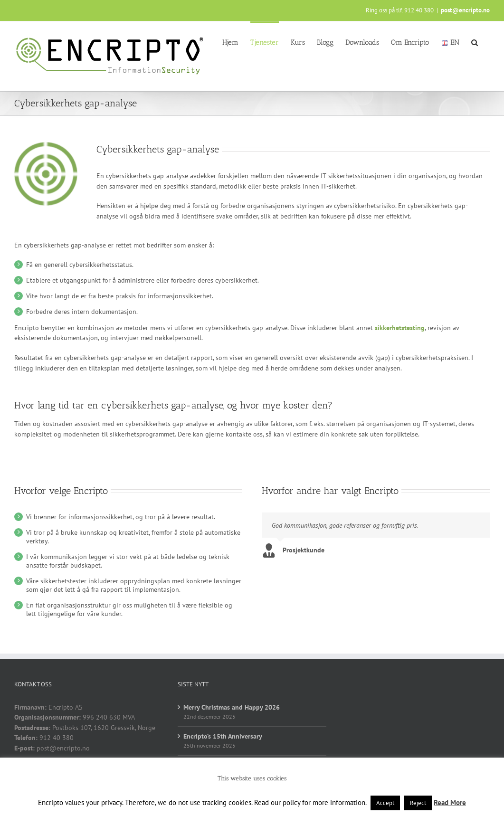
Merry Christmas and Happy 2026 (232, 714)
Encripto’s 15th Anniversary (223, 743)
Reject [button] (418, 803)
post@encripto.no (465, 10)
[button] (475, 42)
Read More (450, 802)
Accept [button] (385, 803)
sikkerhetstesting (400, 328)
